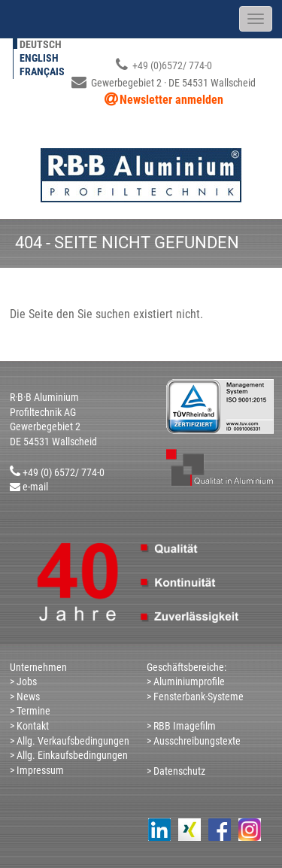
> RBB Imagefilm (181, 726)
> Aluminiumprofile (186, 681)
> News (25, 697)
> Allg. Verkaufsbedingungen (70, 741)
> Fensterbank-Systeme (195, 697)
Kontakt (32, 726)
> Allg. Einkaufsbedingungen (69, 755)
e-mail (35, 487)
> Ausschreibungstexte (194, 741)
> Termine (30, 711)
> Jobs (23, 681)
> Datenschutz (176, 771)
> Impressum (37, 770)
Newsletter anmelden (171, 100)
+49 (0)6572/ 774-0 (164, 65)
